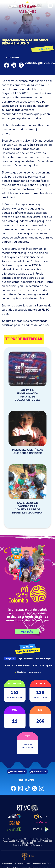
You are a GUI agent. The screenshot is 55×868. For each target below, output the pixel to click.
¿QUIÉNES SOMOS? (17, 772)
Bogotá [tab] (10, 658)
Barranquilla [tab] (22, 665)
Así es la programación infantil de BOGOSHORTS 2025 (28, 395)
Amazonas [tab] (34, 672)
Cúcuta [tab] (8, 665)
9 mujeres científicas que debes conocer (27, 451)
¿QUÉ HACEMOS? (39, 772)
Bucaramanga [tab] (43, 658)
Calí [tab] (34, 665)
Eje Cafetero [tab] (25, 658)
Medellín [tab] (21, 672)
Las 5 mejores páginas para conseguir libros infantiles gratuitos (27, 508)
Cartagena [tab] (46, 665)
